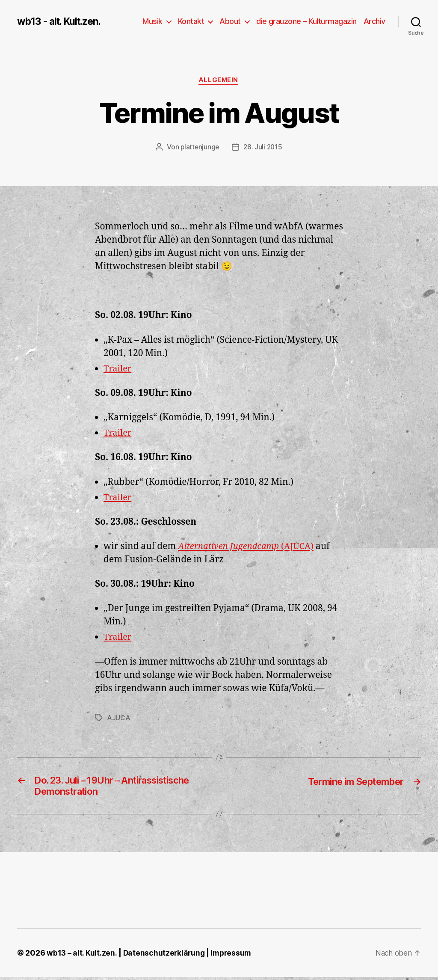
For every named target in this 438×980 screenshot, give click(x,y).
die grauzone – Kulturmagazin (306, 21)
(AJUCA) (249, 547)
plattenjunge (199, 148)
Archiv (374, 21)
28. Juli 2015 (263, 148)
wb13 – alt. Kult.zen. (82, 956)
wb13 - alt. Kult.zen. (62, 21)
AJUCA (119, 718)
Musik (152, 21)
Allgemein (219, 81)
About (230, 21)
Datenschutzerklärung (165, 956)
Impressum (233, 956)
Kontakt (191, 21)
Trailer (118, 369)
